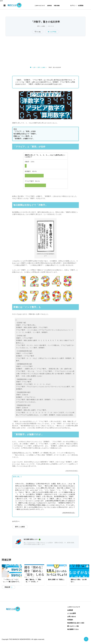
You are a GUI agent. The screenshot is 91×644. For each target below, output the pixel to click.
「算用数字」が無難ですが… (24, 139)
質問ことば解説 (41, 26)
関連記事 (8, 587)
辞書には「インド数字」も (23, 136)
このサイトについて (40, 5)
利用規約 (70, 620)
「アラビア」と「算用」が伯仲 (25, 131)
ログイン (73, 6)
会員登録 (81, 6)
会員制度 (49, 5)
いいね (38, 32)
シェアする (52, 32)
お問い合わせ (72, 617)
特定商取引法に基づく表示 (76, 623)
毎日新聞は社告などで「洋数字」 (25, 134)
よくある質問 (72, 613)
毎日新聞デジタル (73, 629)
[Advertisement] (45, 50)
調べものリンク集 (73, 626)
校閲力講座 (57, 5)
